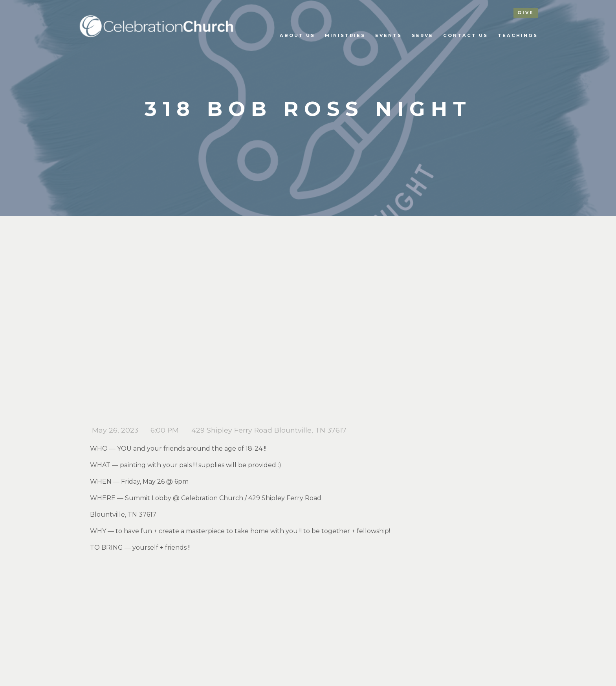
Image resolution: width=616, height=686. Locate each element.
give (526, 13)
